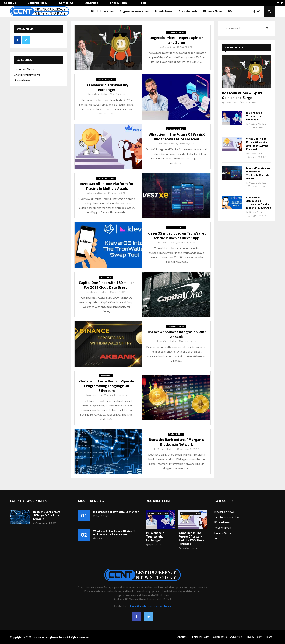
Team (143, 3)
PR (230, 11)
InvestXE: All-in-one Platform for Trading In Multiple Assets (107, 186)
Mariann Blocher (100, 94)
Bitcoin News (164, 11)
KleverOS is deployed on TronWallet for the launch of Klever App (177, 235)
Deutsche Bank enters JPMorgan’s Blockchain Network (176, 442)
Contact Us (66, 3)
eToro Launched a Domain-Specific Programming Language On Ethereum (107, 386)
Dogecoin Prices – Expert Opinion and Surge (177, 40)
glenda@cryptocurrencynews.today (150, 606)
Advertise (92, 3)
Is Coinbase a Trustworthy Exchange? (107, 87)
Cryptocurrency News (134, 11)
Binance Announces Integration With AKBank (177, 334)
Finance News (213, 11)
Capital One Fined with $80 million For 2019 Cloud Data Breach (107, 285)
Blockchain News (103, 11)
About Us (10, 3)
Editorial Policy (38, 3)
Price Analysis (188, 11)
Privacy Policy (119, 3)
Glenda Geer (169, 47)
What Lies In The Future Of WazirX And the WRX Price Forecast (177, 137)
